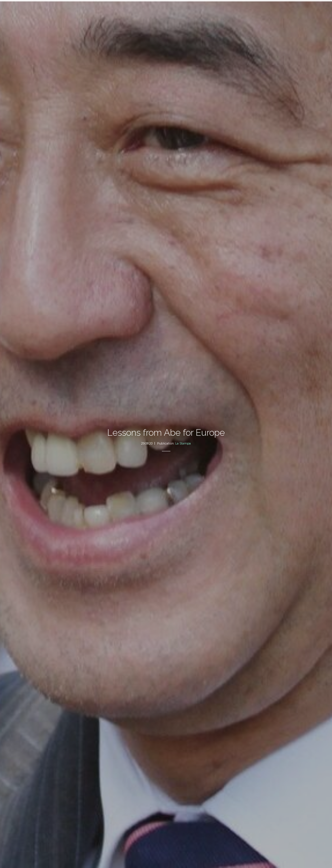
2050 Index (163, 10)
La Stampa (183, 444)
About (187, 10)
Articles (137, 10)
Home (120, 10)
